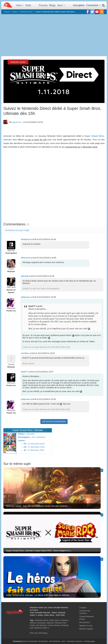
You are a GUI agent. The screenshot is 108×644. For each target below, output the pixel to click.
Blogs (52, 5)
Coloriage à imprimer (74, 641)
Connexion (93, 5)
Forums (43, 5)
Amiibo (33, 625)
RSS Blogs (43, 633)
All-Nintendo (43, 641)
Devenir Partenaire (30, 641)
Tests (28, 5)
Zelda (52, 620)
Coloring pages (89, 641)
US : (26, 447)
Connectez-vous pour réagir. (17, 230)
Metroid (33, 623)
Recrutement (85, 622)
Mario (57, 620)
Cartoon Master (54, 625)
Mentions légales (86, 629)
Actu (20, 5)
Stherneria (26, 258)
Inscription (79, 5)
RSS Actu (34, 633)
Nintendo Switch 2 (42, 628)
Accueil (7, 12)
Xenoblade (41, 623)
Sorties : (22, 440)
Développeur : (25, 437)
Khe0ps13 (26, 239)
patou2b (25, 276)
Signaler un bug (86, 626)
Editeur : (22, 434)
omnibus (25, 353)
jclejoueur (26, 297)
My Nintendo (41, 625)
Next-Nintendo (55, 641)
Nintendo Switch (26, 12)
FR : (26, 444)
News (15, 12)
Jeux (61, 5)
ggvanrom (17, 122)
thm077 (24, 372)
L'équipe (83, 608)
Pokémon (64, 620)
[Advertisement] (54, 35)
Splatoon (50, 623)
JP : (25, 450)
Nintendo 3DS (61, 623)
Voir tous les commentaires (54, 421)
